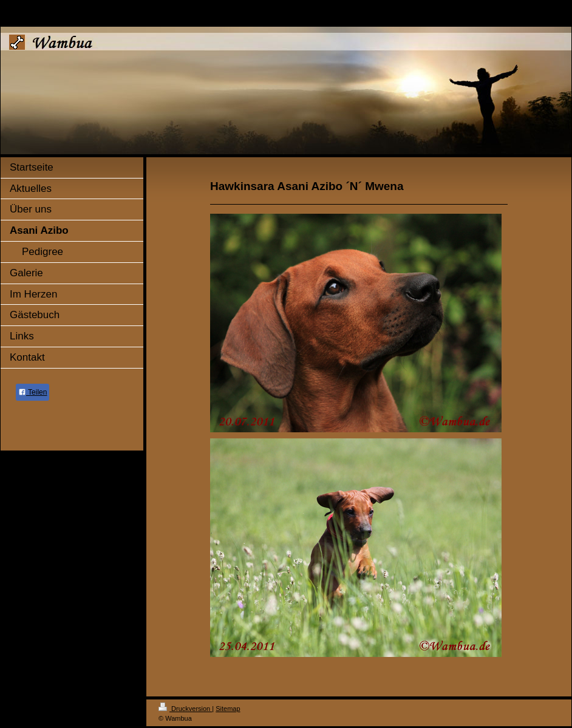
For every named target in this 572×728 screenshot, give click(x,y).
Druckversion (185, 709)
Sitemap (228, 709)
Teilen (32, 392)
